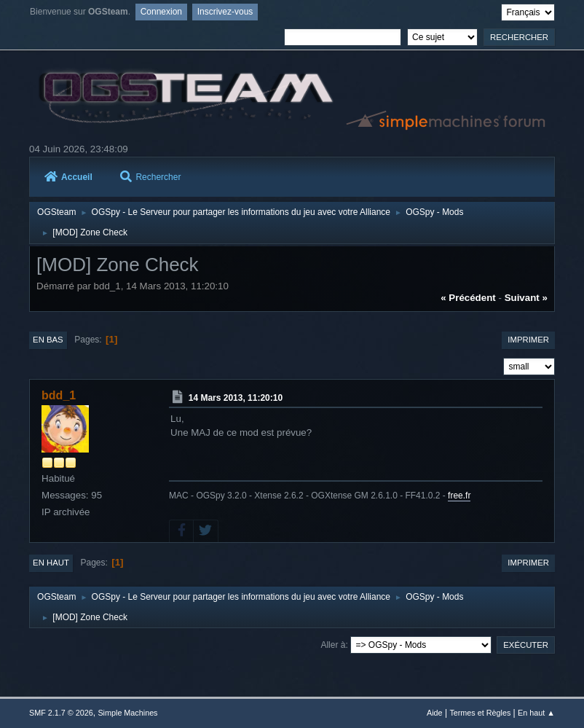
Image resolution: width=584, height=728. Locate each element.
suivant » (526, 298)
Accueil (68, 177)
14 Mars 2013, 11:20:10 (236, 398)
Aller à (333, 645)
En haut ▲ (536, 713)
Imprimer (528, 340)
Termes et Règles (480, 713)
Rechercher (150, 177)
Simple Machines (127, 713)
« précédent (468, 298)
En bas (48, 340)
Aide (435, 713)
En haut (51, 563)
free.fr (459, 496)
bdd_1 (59, 395)
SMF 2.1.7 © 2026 (61, 713)
